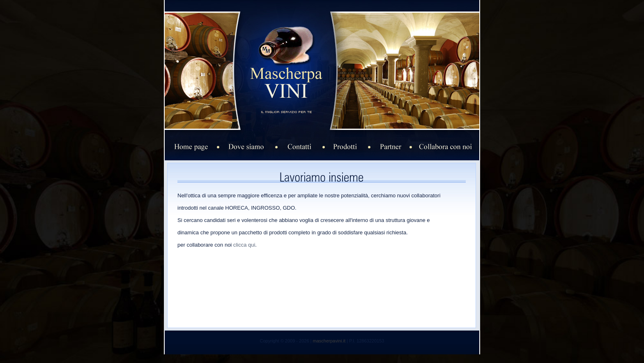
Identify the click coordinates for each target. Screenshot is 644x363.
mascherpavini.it (329, 341)
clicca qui (244, 245)
